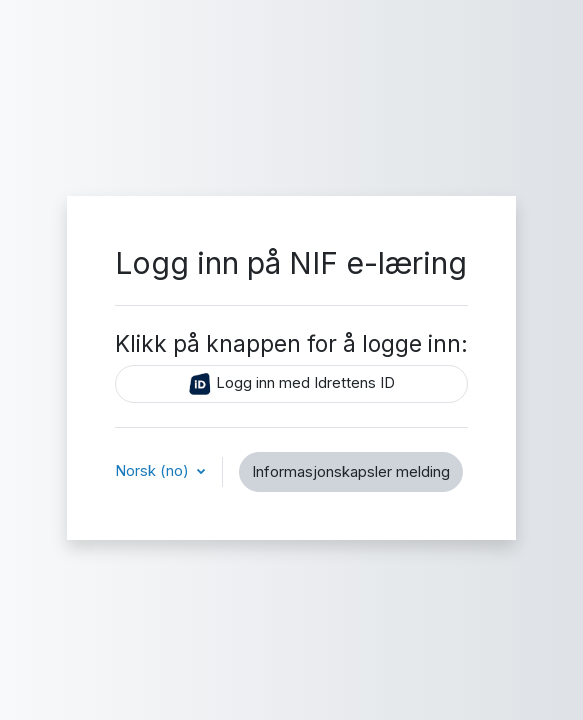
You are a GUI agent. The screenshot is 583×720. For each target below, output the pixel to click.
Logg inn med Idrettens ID (291, 384)
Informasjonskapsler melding (351, 472)
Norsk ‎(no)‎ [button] (154, 471)
